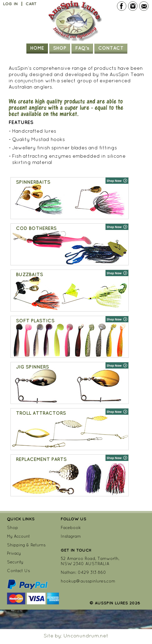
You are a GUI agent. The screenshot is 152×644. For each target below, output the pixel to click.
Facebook (71, 527)
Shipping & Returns (26, 545)
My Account (18, 536)
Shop (60, 48)
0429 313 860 (92, 572)
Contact (111, 48)
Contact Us (18, 571)
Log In (11, 4)
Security (15, 562)
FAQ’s (82, 48)
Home (37, 48)
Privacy (14, 553)
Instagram (71, 536)
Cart (31, 4)
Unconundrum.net (86, 636)
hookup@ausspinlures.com (88, 581)
